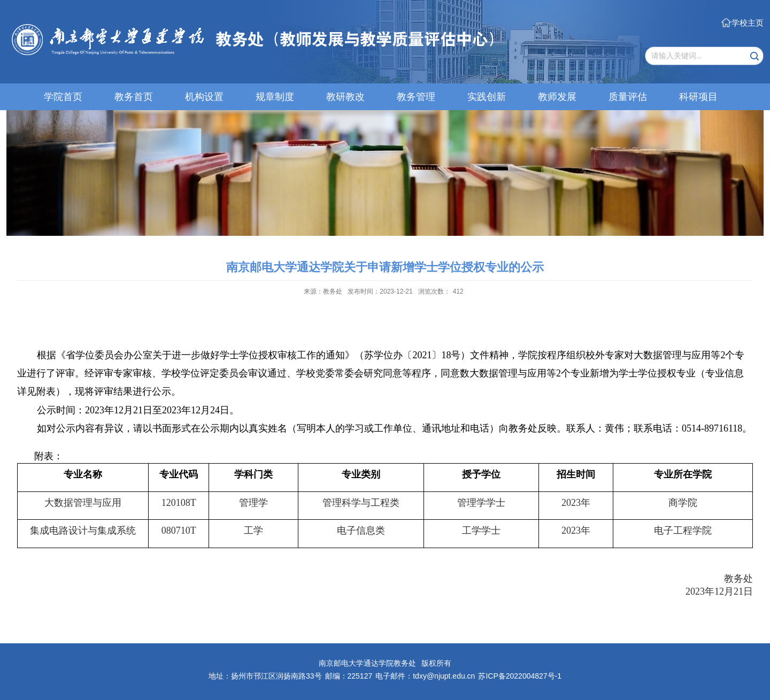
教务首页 (134, 97)
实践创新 (487, 97)
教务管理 (416, 97)
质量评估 (628, 97)
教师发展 (557, 97)
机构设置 (204, 97)
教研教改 (345, 97)
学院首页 (63, 97)
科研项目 (698, 97)
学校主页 (748, 23)
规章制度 (275, 97)
